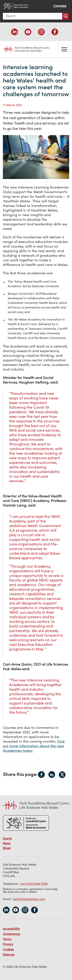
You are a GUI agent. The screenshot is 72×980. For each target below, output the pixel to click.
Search (66, 16)
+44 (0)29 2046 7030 (34, 884)
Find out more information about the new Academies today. (34, 746)
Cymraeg (60, 6)
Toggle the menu (64, 49)
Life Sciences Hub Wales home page (24, 49)
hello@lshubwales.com (29, 899)
